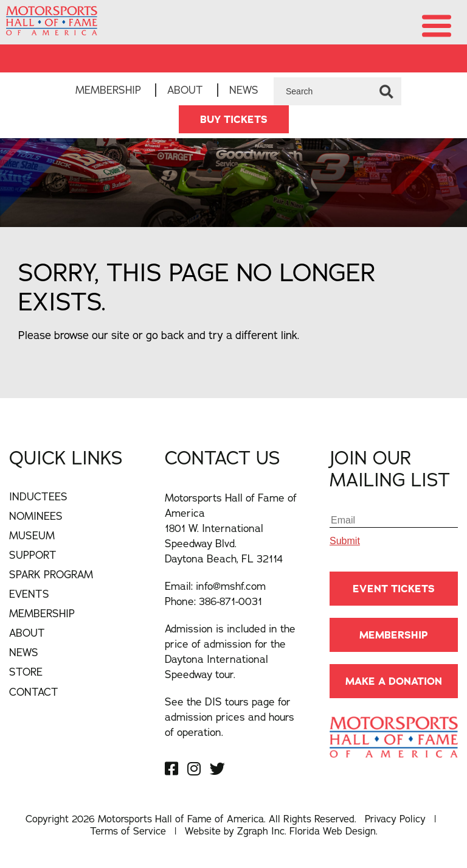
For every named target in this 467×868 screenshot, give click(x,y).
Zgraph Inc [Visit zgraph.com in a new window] (261, 831)
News (244, 90)
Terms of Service (128, 831)
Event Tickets (394, 589)
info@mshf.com (231, 586)
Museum (32, 535)
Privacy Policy (395, 819)
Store (26, 672)
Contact (34, 692)
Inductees (38, 496)
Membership (108, 90)
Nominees (36, 516)
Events (29, 594)
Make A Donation (394, 681)
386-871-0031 (230, 601)
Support (33, 555)
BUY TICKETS (234, 119)
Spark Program (51, 574)
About (185, 90)
